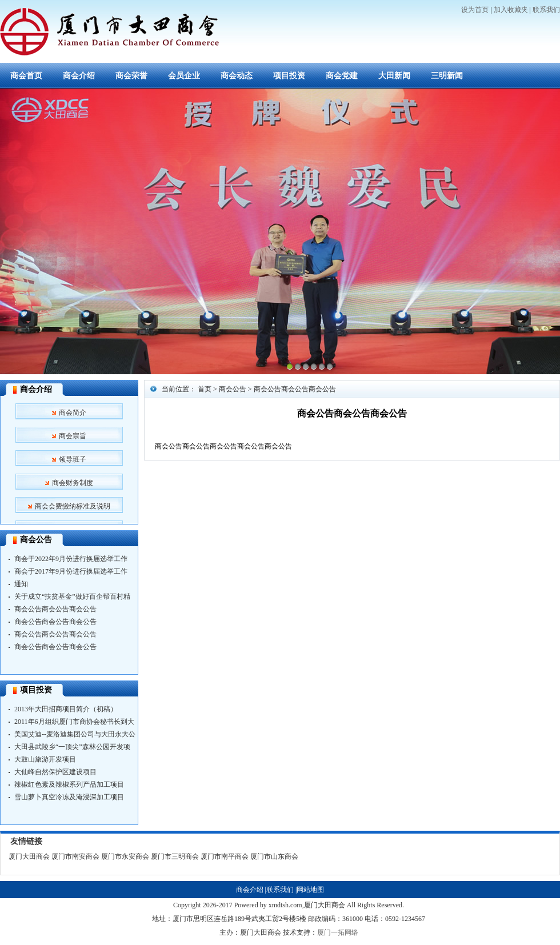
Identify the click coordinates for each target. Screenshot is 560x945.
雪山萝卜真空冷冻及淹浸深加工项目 (69, 797)
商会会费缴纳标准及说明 (73, 506)
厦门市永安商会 (125, 856)
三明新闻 (447, 76)
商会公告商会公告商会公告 (55, 609)
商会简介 (73, 413)
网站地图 (310, 890)
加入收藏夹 (511, 10)
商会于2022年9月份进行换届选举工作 (71, 559)
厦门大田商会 (29, 856)
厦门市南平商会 (225, 856)
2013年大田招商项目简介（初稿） (66, 709)
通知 (21, 584)
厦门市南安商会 (75, 856)
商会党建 (342, 76)
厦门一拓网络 (338, 932)
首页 (205, 389)
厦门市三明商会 (175, 856)
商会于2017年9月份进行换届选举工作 (71, 571)
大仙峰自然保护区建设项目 (55, 772)
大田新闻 (394, 76)
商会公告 (36, 540)
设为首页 (475, 10)
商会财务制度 (73, 483)
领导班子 (73, 459)
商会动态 (237, 76)
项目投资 (289, 76)
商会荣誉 (131, 76)
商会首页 (26, 76)
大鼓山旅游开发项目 (45, 759)
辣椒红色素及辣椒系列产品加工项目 (69, 784)
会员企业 (184, 76)
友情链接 (26, 841)
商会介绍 (79, 76)
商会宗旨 (73, 436)
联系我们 (546, 10)
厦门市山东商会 (274, 856)
